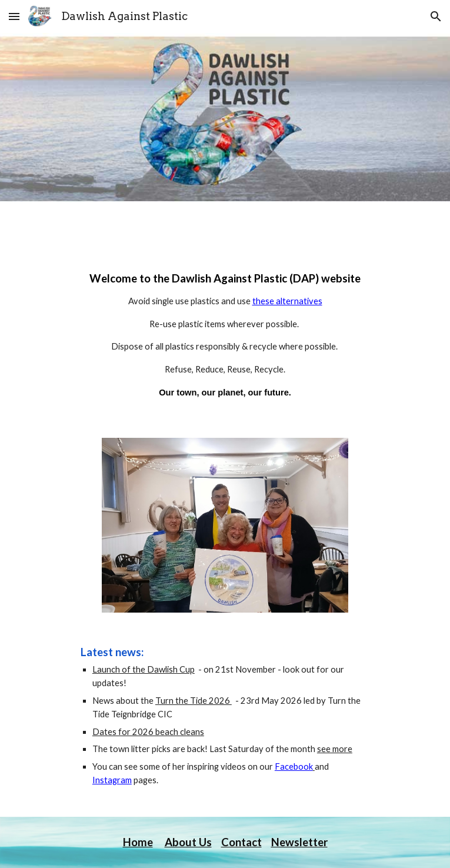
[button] (14, 16)
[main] (225, 338)
